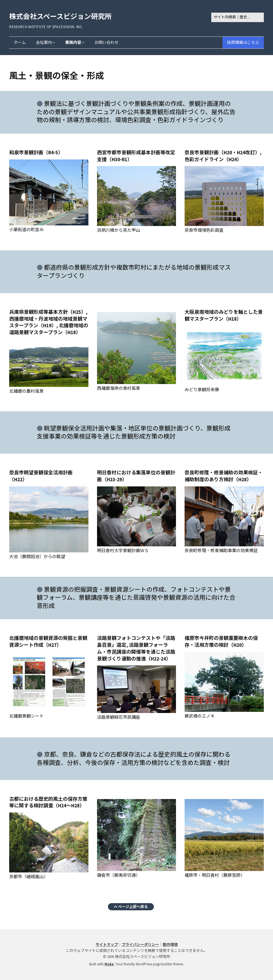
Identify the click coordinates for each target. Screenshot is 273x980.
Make (109, 964)
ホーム (20, 42)
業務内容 (73, 42)
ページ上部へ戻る (131, 906)
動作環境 (170, 945)
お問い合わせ (107, 42)
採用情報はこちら (243, 42)
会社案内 (44, 42)
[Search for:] (238, 17)
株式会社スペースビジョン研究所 (60, 16)
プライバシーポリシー (140, 945)
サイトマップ (107, 945)
